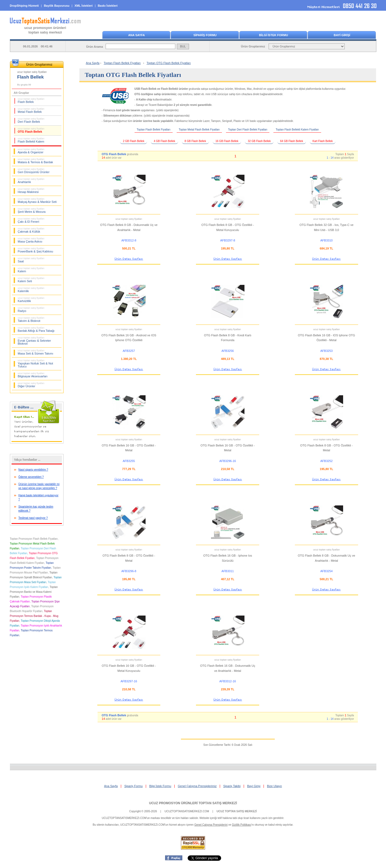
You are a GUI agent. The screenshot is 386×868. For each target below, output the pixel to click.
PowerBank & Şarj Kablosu (35, 250)
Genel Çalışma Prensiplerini (211, 825)
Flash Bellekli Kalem (31, 140)
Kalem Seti (31, 280)
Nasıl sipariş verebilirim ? (33, 470)
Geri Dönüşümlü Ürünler (34, 171)
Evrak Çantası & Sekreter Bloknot (34, 341)
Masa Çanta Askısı (31, 240)
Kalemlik (31, 290)
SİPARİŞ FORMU (205, 35)
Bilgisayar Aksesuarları (33, 375)
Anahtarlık (31, 181)
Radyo (31, 310)
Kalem (31, 270)
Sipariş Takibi (232, 786)
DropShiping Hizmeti (24, 6)
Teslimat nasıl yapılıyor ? (33, 518)
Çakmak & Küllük (31, 230)
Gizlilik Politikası (242, 825)
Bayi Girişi (254, 786)
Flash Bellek (31, 100)
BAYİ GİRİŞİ (342, 35)
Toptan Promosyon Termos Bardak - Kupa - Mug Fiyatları (34, 616)
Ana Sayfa (93, 63)
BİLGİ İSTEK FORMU (273, 35)
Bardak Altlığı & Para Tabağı (36, 329)
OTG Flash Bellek (31, 130)
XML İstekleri (84, 6)
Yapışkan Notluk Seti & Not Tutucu (35, 364)
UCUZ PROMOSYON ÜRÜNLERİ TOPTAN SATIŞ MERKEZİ (193, 803)
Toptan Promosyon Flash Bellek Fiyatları (34, 539)
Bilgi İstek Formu (160, 786)
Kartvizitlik (31, 300)
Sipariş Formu (133, 786)
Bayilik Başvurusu (57, 6)
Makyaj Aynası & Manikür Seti (37, 200)
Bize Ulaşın (274, 786)
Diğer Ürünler (31, 385)
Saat (31, 260)
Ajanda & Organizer (31, 151)
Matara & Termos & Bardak (35, 161)
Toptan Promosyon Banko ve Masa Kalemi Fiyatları (34, 592)
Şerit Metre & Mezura (32, 210)
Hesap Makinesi (31, 191)
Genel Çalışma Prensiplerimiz (197, 786)
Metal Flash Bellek (31, 110)
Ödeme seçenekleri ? (31, 477)
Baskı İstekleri (108, 6)
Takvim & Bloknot (31, 319)
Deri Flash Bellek (31, 120)
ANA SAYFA (136, 35)
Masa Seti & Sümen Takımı (35, 352)
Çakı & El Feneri (31, 220)
